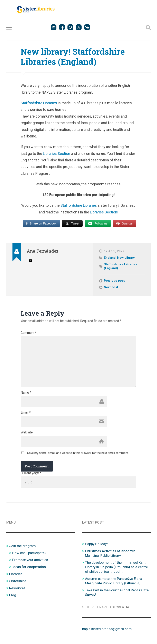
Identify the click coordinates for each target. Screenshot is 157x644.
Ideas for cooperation (29, 567)
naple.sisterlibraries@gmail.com (107, 629)
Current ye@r (31, 473)
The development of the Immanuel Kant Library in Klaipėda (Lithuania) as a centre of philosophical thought (116, 567)
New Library (126, 258)
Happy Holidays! (97, 544)
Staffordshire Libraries (39, 103)
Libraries (16, 574)
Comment (29, 333)
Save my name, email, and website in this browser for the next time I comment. (78, 453)
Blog (13, 595)
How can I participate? (29, 553)
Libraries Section (57, 154)
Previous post (114, 281)
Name (26, 393)
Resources (17, 588)
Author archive (30, 260)
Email (26, 413)
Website (27, 432)
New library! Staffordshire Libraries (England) (73, 57)
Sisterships (18, 581)
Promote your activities (30, 560)
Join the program (22, 546)
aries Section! (107, 212)
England (110, 258)
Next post (111, 287)
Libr (93, 212)
